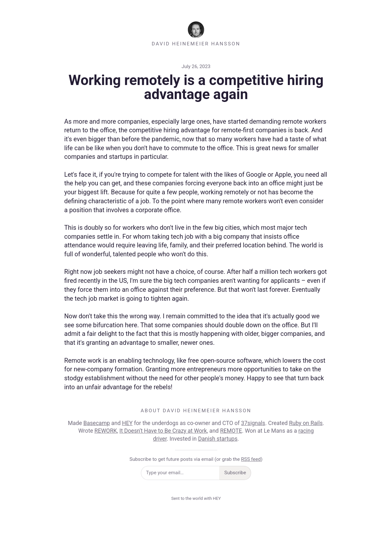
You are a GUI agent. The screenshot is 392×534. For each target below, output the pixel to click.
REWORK (106, 431)
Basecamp (97, 423)
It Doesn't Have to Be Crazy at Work (163, 431)
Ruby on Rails (306, 423)
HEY (127, 423)
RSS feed (251, 459)
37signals (253, 423)
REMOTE (231, 431)
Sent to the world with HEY (196, 498)
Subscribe (235, 473)
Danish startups (218, 439)
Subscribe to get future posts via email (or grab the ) (196, 459)
